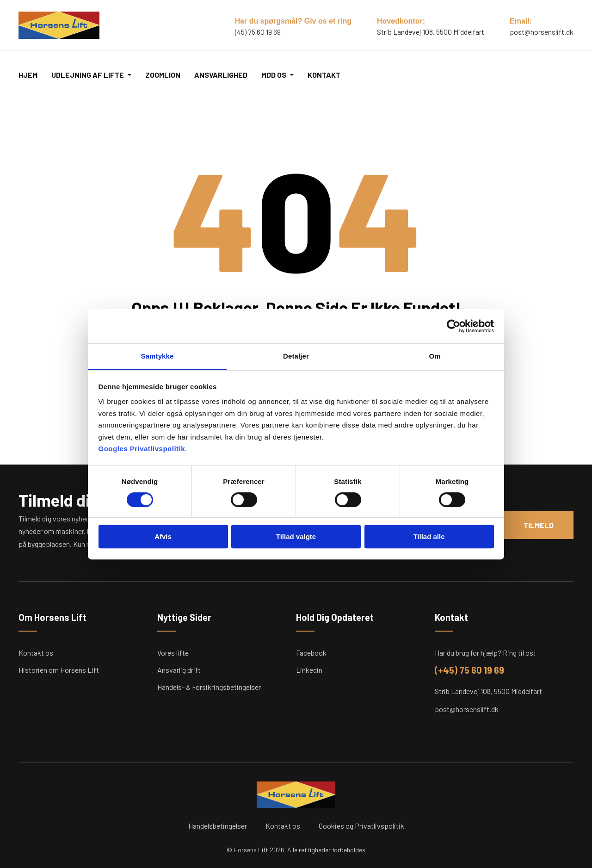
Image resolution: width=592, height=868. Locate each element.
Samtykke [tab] (157, 356)
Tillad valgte (296, 536)
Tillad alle (429, 536)
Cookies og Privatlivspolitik (361, 826)
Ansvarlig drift (179, 670)
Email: (521, 21)
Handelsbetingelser (218, 826)
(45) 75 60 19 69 (258, 32)
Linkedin (309, 670)
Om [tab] (435, 356)
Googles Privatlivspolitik (142, 449)
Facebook (311, 653)
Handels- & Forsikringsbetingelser (209, 687)
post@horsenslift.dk (542, 32)
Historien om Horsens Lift (59, 670)
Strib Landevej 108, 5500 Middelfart (488, 691)
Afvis (163, 536)
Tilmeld (538, 525)
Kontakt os (36, 653)
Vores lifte (173, 653)
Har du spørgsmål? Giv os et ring (293, 21)
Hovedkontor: (401, 21)
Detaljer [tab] (296, 356)
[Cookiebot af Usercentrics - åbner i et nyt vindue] (453, 326)
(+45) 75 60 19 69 (469, 670)
